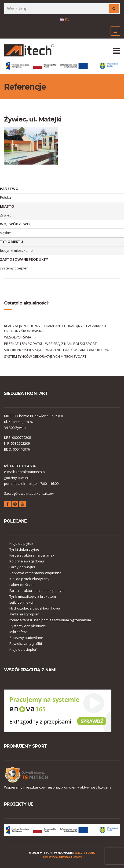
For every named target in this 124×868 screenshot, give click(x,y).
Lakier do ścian (21, 585)
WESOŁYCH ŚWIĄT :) (20, 337)
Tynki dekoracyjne (24, 549)
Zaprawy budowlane (26, 638)
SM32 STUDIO (85, 853)
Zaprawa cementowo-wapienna (35, 573)
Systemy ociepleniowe (28, 626)
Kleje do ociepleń (23, 649)
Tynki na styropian (24, 614)
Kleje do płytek (21, 543)
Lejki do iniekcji (21, 602)
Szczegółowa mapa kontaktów (29, 493)
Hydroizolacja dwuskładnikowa (35, 608)
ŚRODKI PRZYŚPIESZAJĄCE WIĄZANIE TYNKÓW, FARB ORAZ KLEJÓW (57, 350)
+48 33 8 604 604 (23, 466)
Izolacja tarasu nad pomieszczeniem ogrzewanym (50, 620)
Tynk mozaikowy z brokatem (33, 596)
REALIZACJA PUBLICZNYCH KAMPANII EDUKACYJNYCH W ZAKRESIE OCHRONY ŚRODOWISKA (56, 328)
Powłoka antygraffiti (26, 644)
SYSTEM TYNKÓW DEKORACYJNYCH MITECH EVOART (45, 356)
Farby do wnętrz (22, 567)
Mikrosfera (18, 632)
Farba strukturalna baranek (32, 555)
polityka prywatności (62, 857)
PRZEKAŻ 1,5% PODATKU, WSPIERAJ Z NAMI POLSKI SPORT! (51, 344)
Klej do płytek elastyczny (29, 579)
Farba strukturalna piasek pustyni (37, 591)
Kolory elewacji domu (27, 561)
